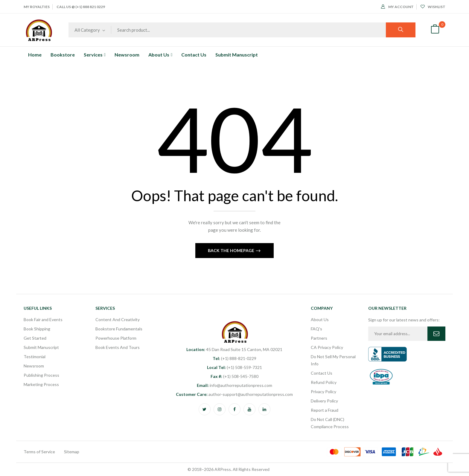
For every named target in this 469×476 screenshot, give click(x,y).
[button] (435, 30)
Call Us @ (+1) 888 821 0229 (81, 7)
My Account (397, 7)
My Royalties (37, 7)
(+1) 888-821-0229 (234, 358)
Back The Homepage (232, 250)
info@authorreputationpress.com (234, 385)
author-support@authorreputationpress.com (234, 394)
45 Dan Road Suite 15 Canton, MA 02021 (234, 349)
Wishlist (433, 7)
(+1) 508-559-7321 (234, 367)
